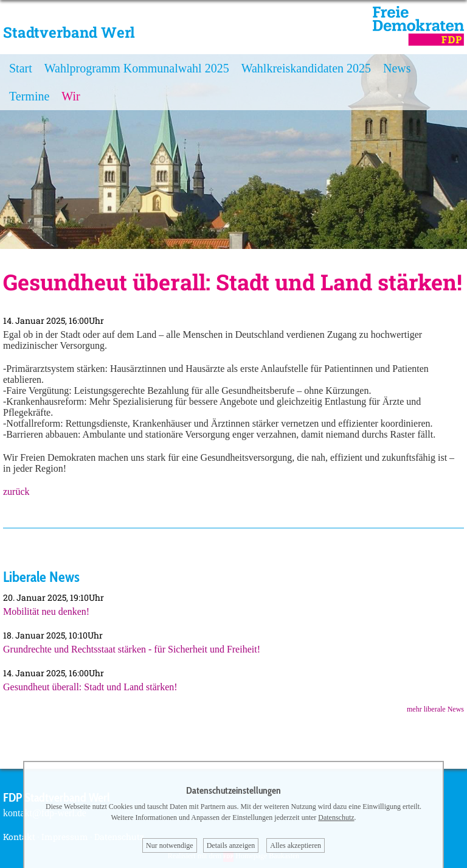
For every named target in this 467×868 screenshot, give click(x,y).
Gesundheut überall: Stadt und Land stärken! (90, 687)
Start (21, 68)
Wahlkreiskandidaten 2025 (306, 68)
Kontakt (19, 837)
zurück (16, 492)
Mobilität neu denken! (46, 611)
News (397, 68)
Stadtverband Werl (69, 32)
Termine (29, 96)
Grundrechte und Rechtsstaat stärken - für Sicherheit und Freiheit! (132, 649)
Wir (71, 96)
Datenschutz (336, 817)
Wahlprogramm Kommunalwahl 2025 (137, 68)
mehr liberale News (435, 709)
